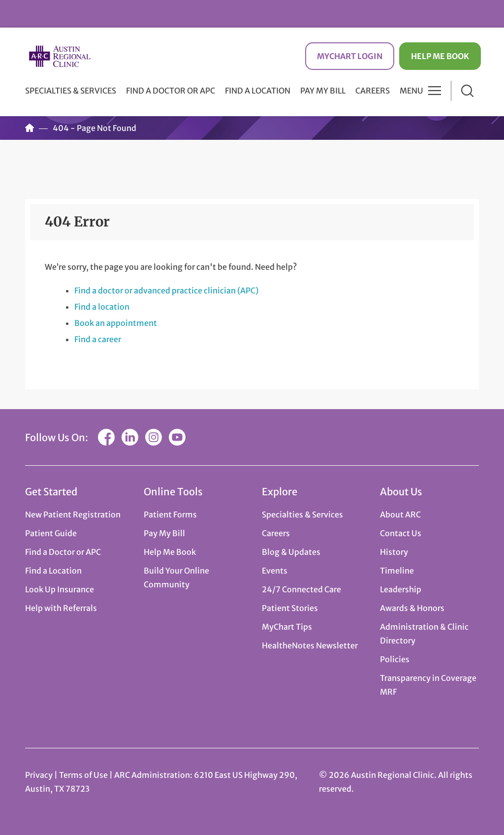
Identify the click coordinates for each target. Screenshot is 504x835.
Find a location (102, 307)
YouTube (177, 437)
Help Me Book (440, 56)
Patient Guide (51, 533)
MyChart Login (350, 56)
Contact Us (401, 533)
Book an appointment (116, 323)
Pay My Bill (323, 91)
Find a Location (258, 91)
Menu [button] (411, 91)
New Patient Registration (73, 514)
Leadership (401, 589)
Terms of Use (84, 775)
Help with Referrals (61, 608)
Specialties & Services (302, 514)
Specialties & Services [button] (71, 91)
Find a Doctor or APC (171, 91)
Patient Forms (170, 514)
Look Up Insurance (60, 589)
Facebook (106, 437)
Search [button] (467, 91)
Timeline (397, 571)
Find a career (98, 339)
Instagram (154, 437)
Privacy (39, 775)
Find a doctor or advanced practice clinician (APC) (166, 290)
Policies (395, 659)
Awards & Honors (412, 608)
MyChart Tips (287, 627)
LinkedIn (130, 437)
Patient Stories (290, 608)
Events (275, 571)
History (394, 552)
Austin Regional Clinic (60, 56)
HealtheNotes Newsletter (310, 645)
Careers (373, 91)
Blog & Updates (291, 552)
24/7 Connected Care (301, 589)
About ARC (400, 514)
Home (30, 128)
